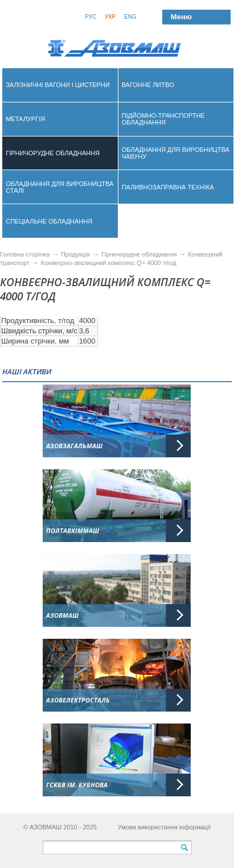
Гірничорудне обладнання (140, 254)
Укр (110, 17)
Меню (181, 17)
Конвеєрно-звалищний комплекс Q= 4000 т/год (109, 263)
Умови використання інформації (165, 827)
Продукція (76, 254)
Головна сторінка (25, 254)
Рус (91, 17)
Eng (130, 17)
